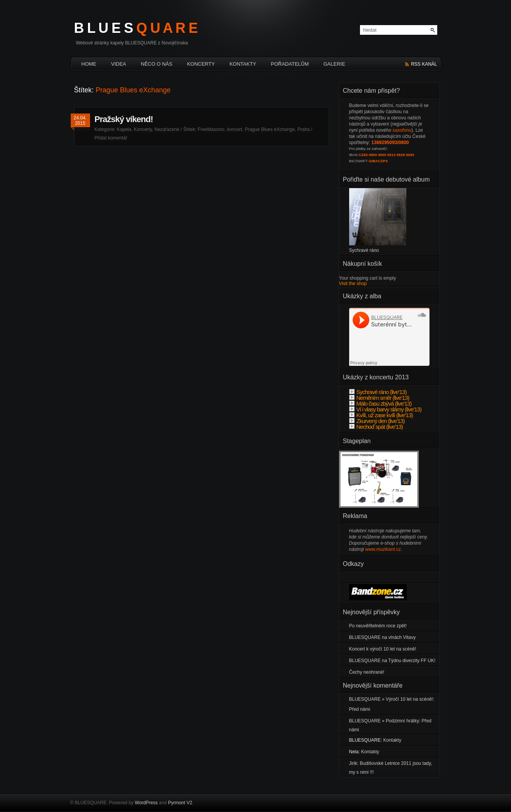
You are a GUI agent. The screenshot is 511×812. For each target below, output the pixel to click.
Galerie (334, 64)
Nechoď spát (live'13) (376, 427)
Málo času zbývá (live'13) (380, 403)
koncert (235, 129)
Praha (304, 129)
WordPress (146, 803)
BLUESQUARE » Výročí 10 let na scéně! (391, 699)
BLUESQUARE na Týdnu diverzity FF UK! (392, 661)
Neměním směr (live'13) (379, 398)
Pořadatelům (290, 64)
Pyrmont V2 (180, 803)
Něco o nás (157, 64)
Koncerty (201, 64)
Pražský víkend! (124, 119)
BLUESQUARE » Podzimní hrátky (384, 721)
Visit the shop (353, 284)
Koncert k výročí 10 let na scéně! (383, 649)
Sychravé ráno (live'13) (378, 392)
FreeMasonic (211, 129)
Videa (119, 64)
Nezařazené (167, 129)
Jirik (353, 763)
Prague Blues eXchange (270, 129)
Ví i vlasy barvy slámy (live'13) (385, 409)
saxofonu (402, 130)
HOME (89, 64)
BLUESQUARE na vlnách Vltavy (383, 637)
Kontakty (243, 64)
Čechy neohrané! (367, 672)
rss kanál (424, 64)
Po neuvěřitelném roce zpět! (378, 626)
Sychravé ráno (364, 250)
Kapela (124, 129)
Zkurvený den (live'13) (377, 421)
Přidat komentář (111, 138)
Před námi (360, 709)
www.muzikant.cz (383, 549)
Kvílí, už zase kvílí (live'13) (381, 415)
